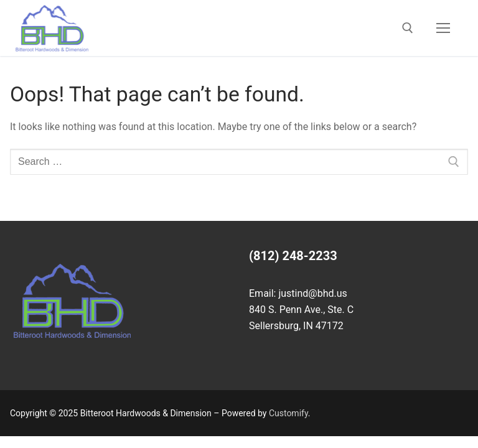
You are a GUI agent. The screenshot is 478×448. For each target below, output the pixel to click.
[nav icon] (443, 28)
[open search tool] (408, 28)
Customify (288, 413)
